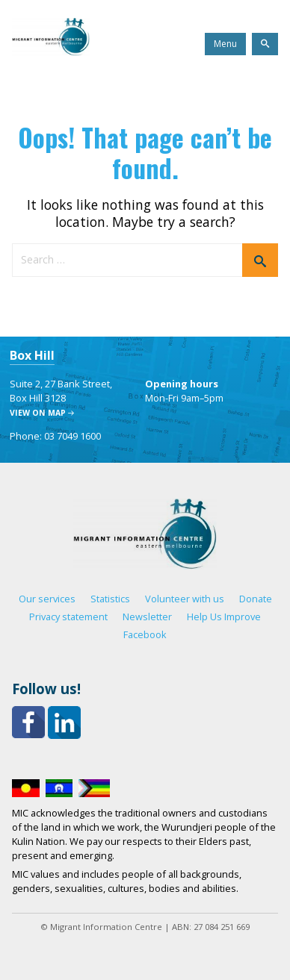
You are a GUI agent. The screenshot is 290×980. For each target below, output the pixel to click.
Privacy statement (68, 617)
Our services (47, 599)
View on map (38, 413)
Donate (256, 599)
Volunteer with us (185, 599)
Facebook (145, 634)
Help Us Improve (224, 617)
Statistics (110, 599)
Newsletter (147, 617)
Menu (225, 44)
